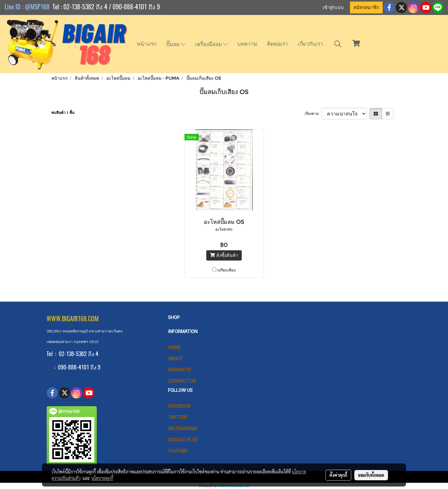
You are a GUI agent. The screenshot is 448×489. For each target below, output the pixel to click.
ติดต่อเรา (278, 44)
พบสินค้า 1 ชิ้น (63, 113)
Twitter (177, 417)
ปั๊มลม (176, 44)
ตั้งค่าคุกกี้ (338, 475)
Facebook (179, 406)
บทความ (247, 44)
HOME (174, 347)
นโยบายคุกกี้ (102, 478)
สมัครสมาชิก (366, 7)
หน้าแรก (147, 44)
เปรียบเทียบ (226, 270)
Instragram (182, 429)
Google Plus (183, 440)
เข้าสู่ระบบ (333, 7)
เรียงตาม (313, 114)
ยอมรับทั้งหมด (371, 475)
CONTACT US (182, 381)
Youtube (178, 451)
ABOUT (175, 359)
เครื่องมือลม (211, 44)
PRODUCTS (180, 370)
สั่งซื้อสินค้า (224, 255)
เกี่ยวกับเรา (310, 44)
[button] (338, 44)
